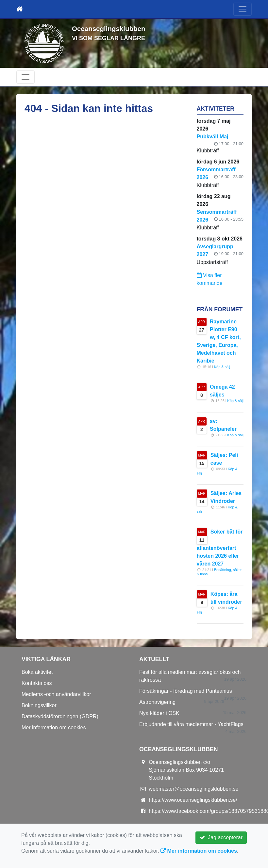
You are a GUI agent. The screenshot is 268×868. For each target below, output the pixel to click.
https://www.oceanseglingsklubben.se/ (193, 800)
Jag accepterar (221, 837)
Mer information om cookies (54, 728)
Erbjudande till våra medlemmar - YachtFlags (191, 724)
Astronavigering (157, 702)
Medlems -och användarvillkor (56, 694)
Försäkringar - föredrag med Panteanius (186, 691)
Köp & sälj (222, 367)
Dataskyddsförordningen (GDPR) (60, 716)
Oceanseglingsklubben (109, 29)
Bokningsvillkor (39, 705)
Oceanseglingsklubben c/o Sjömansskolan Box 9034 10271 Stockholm (186, 770)
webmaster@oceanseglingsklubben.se (193, 789)
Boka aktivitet (37, 672)
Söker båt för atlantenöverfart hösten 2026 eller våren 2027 (220, 548)
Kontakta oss (37, 683)
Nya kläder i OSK (159, 713)
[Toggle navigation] (243, 9)
